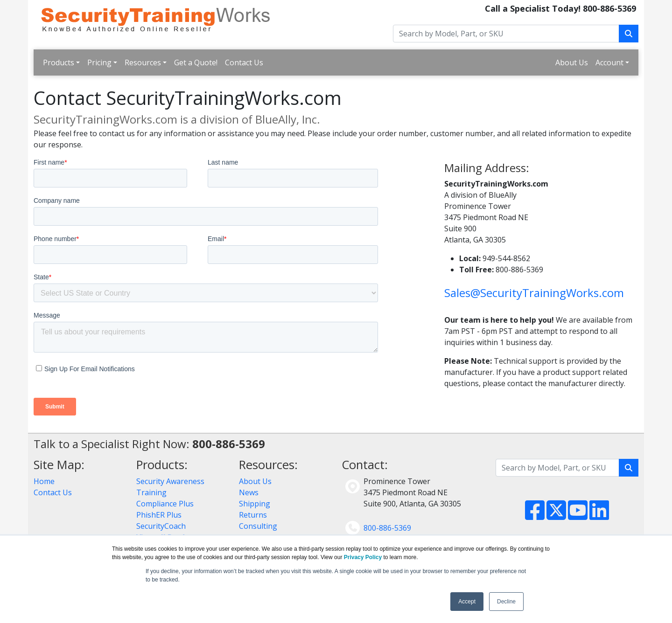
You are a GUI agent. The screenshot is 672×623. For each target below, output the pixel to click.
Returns (253, 515)
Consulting (258, 526)
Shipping (255, 504)
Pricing (99, 62)
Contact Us (244, 62)
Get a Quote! (196, 62)
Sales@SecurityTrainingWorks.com (534, 293)
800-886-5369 (387, 528)
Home (44, 481)
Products (59, 62)
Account (609, 62)
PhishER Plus (159, 515)
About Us (572, 62)
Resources (143, 62)
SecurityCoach (161, 526)
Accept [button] (467, 602)
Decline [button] (506, 602)
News (249, 492)
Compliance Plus (165, 504)
